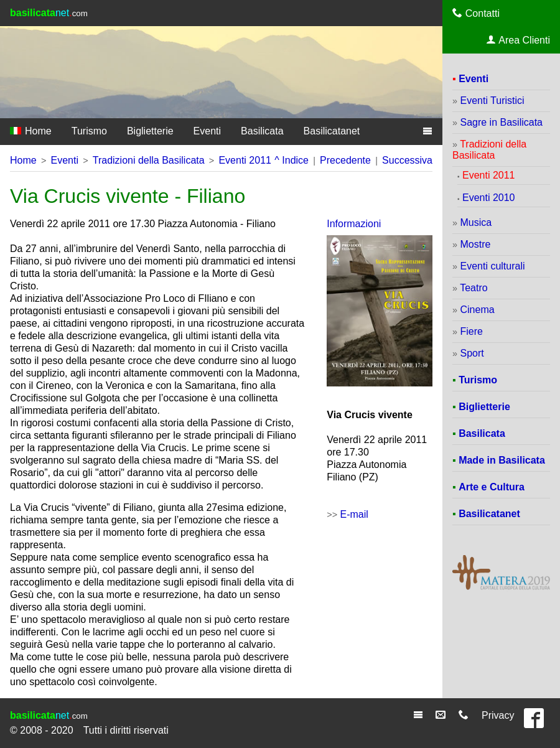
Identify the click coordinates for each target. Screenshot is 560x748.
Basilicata (262, 131)
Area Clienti (518, 40)
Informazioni (354, 224)
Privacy (498, 715)
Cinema (477, 310)
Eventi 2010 (489, 198)
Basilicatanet (332, 131)
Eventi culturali (492, 266)
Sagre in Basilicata (501, 122)
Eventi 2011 (245, 160)
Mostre (475, 244)
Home (31, 131)
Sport (472, 353)
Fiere (471, 331)
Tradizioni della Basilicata (149, 160)
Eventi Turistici (492, 101)
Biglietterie (150, 131)
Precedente (345, 160)
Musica (476, 222)
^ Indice (292, 160)
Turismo (89, 131)
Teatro (474, 288)
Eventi (207, 131)
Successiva (407, 160)
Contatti (476, 13)
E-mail (354, 514)
